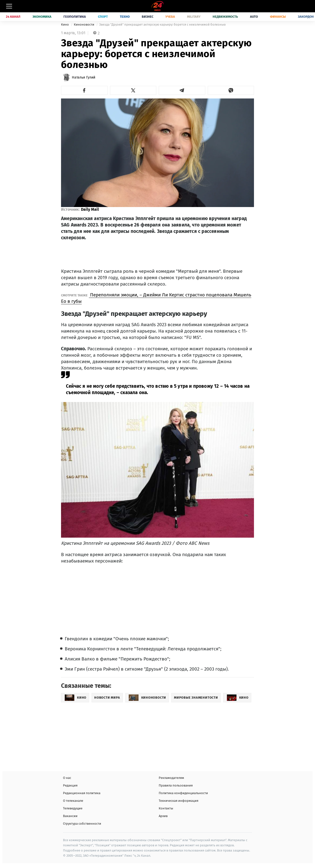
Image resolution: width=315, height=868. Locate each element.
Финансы (278, 17)
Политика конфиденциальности (183, 793)
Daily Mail (90, 209)
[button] (84, 90)
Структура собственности (82, 824)
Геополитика (75, 17)
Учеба (170, 17)
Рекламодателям (171, 778)
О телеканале (73, 801)
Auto (254, 17)
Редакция (70, 785)
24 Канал (13, 17)
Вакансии (70, 816)
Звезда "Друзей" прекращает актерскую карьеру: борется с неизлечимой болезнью (162, 24)
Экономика (42, 17)
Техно (125, 17)
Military (194, 17)
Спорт (103, 17)
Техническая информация (179, 801)
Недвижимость (225, 17)
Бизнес (148, 17)
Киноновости (84, 24)
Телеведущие (73, 808)
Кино (65, 24)
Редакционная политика (82, 793)
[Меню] (9, 6)
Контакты (166, 808)
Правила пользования (176, 785)
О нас (67, 778)
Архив (163, 816)
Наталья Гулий (84, 77)
